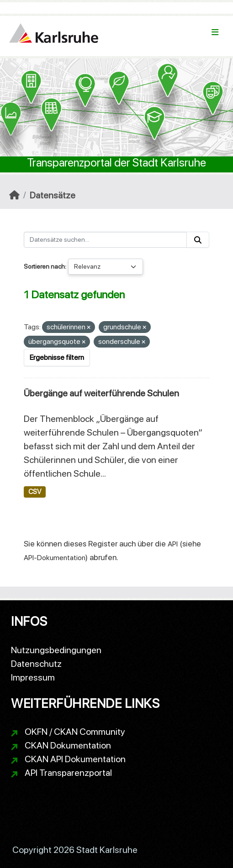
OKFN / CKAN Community (75, 732)
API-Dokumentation (55, 558)
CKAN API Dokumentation (75, 759)
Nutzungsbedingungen (56, 650)
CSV (35, 492)
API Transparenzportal (68, 773)
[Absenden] (198, 240)
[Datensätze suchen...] (105, 240)
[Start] (14, 195)
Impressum (33, 677)
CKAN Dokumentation (68, 745)
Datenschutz (36, 664)
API (173, 544)
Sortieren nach (44, 266)
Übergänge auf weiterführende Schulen (101, 393)
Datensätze (53, 195)
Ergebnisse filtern (57, 357)
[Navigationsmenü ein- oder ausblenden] (215, 32)
